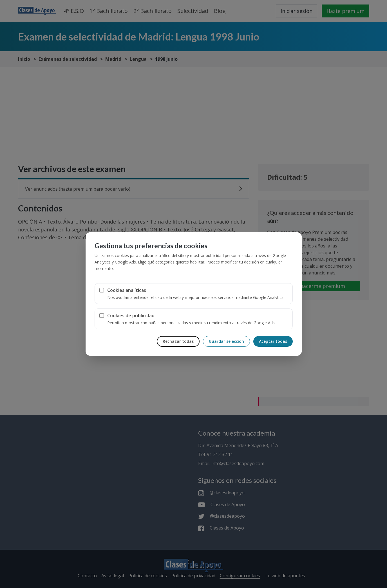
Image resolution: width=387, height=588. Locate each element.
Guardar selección (226, 341)
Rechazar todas (178, 341)
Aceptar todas (273, 341)
